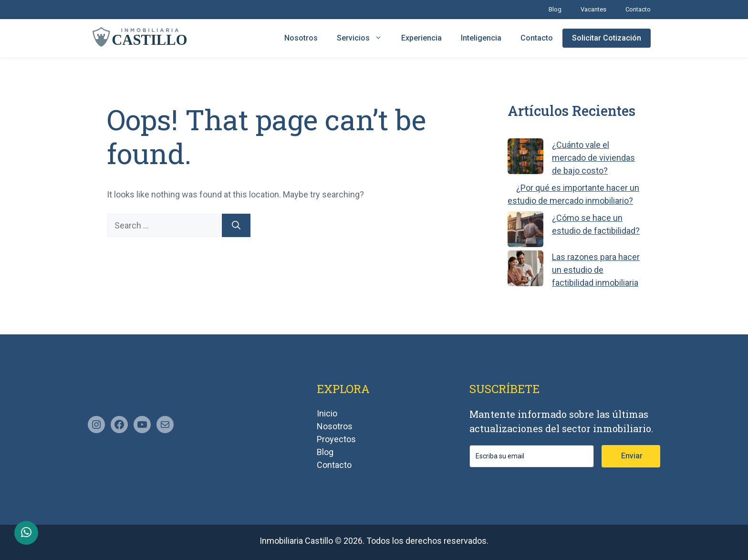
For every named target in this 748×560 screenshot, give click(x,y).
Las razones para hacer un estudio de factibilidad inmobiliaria (596, 270)
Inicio (327, 413)
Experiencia (421, 38)
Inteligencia (481, 38)
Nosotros (301, 38)
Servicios (364, 38)
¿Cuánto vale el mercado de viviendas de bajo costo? (593, 158)
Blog (555, 9)
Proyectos (336, 439)
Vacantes (593, 9)
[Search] (236, 225)
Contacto (638, 9)
